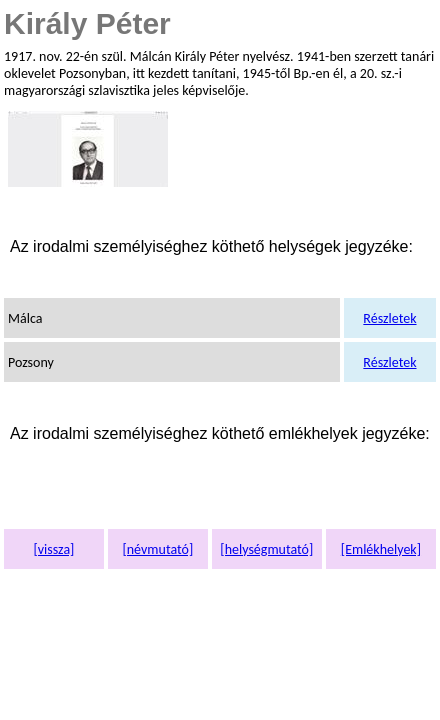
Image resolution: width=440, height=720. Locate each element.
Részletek (389, 318)
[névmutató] (157, 549)
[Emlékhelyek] (381, 549)
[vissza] (53, 549)
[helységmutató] (266, 549)
